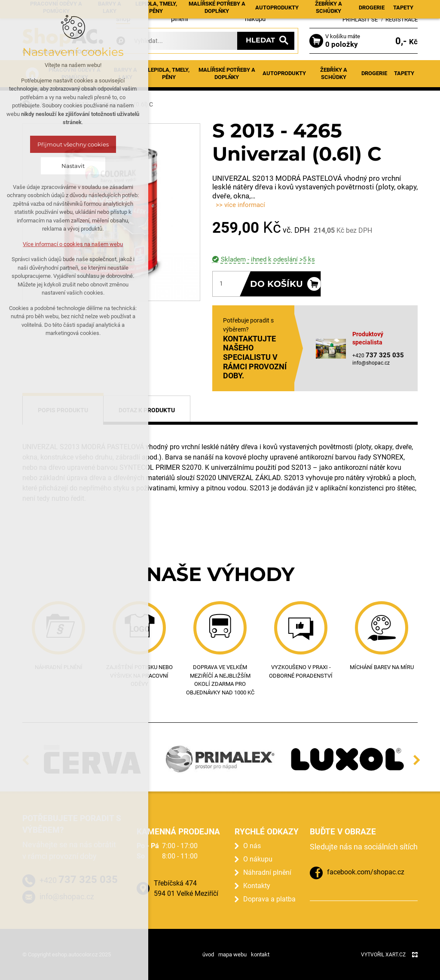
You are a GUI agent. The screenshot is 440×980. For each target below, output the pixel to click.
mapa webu (232, 954)
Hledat (260, 40)
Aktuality (151, 9)
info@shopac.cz (371, 363)
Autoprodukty (284, 73)
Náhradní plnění (267, 872)
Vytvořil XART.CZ (383, 955)
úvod (208, 954)
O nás (252, 846)
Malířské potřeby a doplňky (227, 73)
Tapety (404, 73)
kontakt (260, 954)
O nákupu (258, 859)
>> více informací (240, 205)
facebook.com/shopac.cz (366, 872)
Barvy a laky (125, 73)
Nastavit (40, 166)
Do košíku (277, 284)
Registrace (402, 20)
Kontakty (286, 9)
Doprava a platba (269, 899)
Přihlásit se (360, 20)
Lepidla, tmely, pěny (169, 73)
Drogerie (374, 73)
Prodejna (225, 9)
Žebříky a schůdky (334, 73)
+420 (79, 880)
